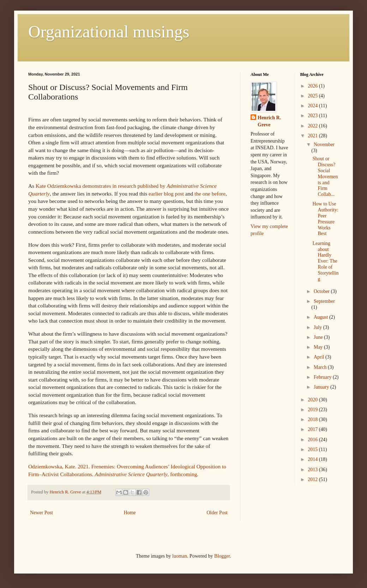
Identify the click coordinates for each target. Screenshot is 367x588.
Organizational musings (109, 32)
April (320, 357)
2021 (313, 136)
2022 (313, 126)
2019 (313, 410)
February (323, 377)
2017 (313, 429)
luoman (180, 556)
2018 (313, 419)
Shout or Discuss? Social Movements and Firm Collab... (325, 176)
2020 (313, 400)
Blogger (222, 556)
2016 (313, 440)
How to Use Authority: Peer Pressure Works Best (325, 219)
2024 (313, 106)
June (319, 337)
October (322, 291)
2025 (313, 96)
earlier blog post (166, 194)
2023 (313, 116)
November (324, 145)
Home (130, 513)
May (319, 347)
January (322, 387)
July (318, 327)
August (321, 317)
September (324, 301)
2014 (313, 459)
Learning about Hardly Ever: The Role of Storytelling (325, 261)
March (321, 367)
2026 (313, 86)
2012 (313, 479)
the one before (210, 194)
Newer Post (41, 513)
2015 (313, 449)
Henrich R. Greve (269, 121)
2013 (313, 470)
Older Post (217, 513)
